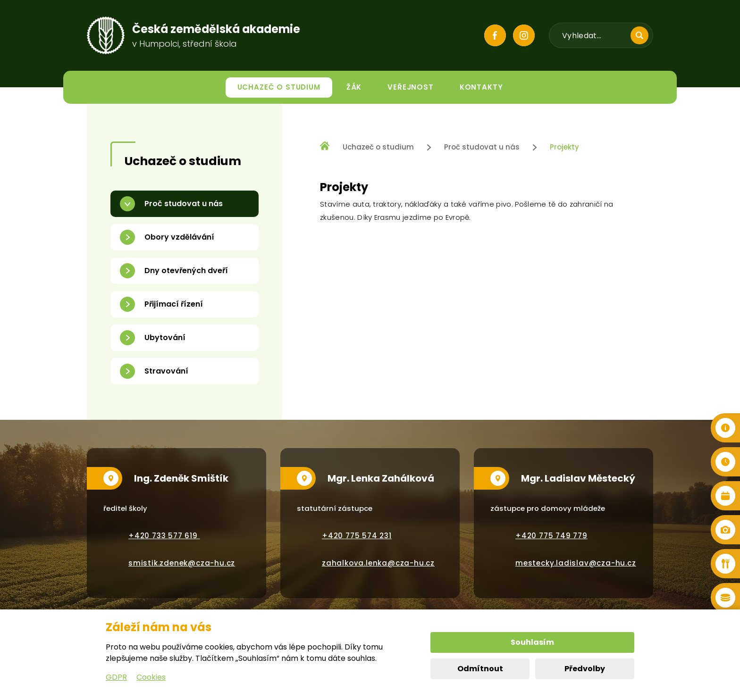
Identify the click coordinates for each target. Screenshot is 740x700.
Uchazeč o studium (378, 147)
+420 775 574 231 (357, 536)
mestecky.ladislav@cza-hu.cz (576, 563)
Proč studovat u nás (482, 147)
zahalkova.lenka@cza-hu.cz (378, 563)
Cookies (151, 677)
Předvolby (585, 669)
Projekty (564, 147)
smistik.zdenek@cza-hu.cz (182, 563)
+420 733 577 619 (164, 536)
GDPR (116, 677)
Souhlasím (532, 642)
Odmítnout (480, 669)
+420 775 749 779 (551, 536)
